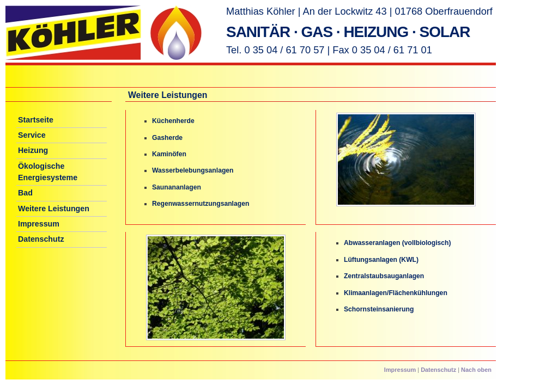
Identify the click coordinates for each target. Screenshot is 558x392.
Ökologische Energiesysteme (48, 172)
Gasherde (167, 138)
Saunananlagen (177, 187)
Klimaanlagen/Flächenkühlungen (396, 293)
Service (32, 135)
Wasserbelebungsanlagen (193, 170)
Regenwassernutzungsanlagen (201, 204)
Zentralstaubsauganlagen (384, 276)
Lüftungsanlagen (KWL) (381, 260)
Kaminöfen (169, 154)
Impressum (39, 224)
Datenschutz (41, 239)
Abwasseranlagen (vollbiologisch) (398, 243)
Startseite (36, 120)
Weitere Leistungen (54, 209)
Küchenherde (173, 121)
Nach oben (476, 370)
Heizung (33, 150)
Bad (25, 193)
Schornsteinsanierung (379, 309)
